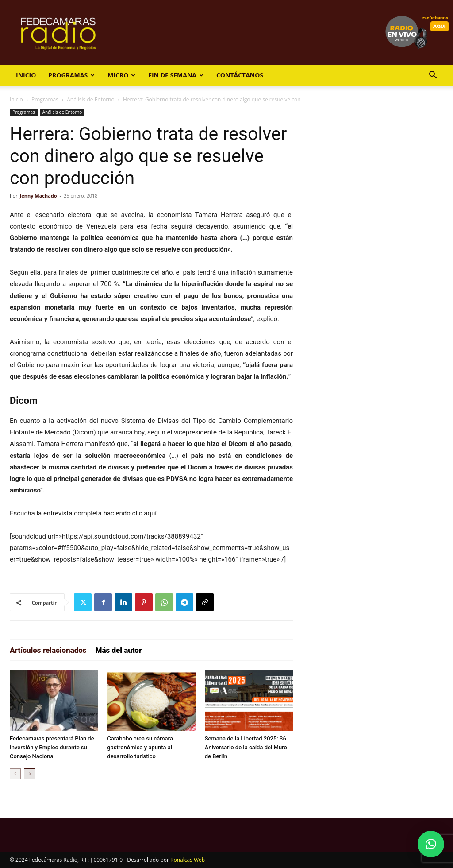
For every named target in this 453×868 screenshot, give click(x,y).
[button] (433, 76)
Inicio (26, 75)
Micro (121, 75)
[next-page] (29, 774)
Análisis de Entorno (90, 99)
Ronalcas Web (188, 860)
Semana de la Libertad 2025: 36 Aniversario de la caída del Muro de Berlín (246, 747)
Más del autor (119, 650)
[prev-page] (15, 774)
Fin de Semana (176, 75)
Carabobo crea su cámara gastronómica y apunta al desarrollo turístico (140, 747)
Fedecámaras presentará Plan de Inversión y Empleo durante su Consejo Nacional (52, 747)
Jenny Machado (38, 196)
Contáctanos (240, 75)
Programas (71, 75)
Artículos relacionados (48, 650)
